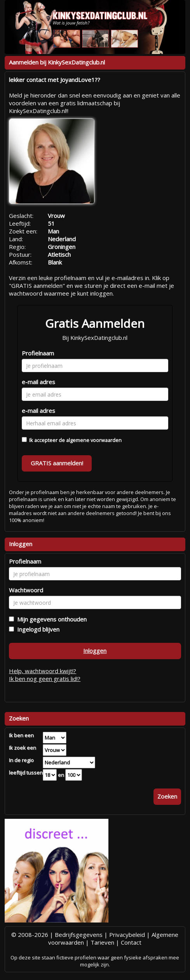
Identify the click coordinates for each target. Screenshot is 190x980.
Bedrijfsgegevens (79, 935)
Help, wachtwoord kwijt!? (43, 671)
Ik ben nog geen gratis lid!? (45, 679)
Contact (131, 942)
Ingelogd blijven (37, 629)
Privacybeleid (127, 935)
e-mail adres (38, 382)
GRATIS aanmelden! (57, 463)
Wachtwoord (26, 590)
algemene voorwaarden (94, 440)
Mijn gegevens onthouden (50, 619)
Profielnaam (38, 353)
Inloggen (95, 651)
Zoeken (167, 796)
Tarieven (102, 942)
